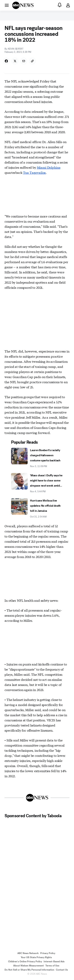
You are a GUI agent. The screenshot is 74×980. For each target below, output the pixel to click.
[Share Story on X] (15, 61)
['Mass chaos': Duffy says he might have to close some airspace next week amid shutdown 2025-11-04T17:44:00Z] (37, 483)
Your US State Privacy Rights (36, 957)
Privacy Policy (48, 953)
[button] (7, 5)
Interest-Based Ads (54, 961)
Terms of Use (52, 966)
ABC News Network (28, 953)
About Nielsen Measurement (29, 966)
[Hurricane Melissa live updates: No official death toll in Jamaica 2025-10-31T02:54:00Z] (37, 508)
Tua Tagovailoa (35, 172)
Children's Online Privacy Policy (25, 961)
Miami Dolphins (49, 167)
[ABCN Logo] (23, 5)
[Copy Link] (32, 61)
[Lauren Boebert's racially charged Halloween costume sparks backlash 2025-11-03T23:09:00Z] (37, 458)
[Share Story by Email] (24, 61)
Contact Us (62, 970)
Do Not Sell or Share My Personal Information (29, 970)
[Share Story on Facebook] (6, 61)
